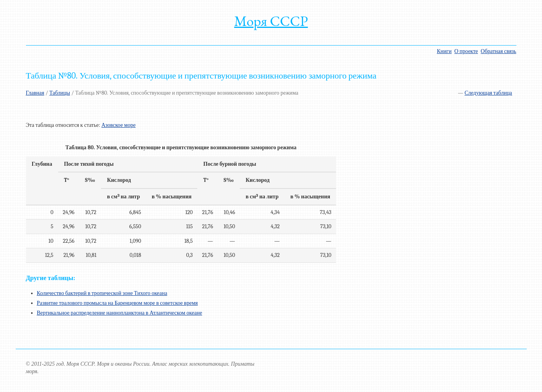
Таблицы (60, 93)
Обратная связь (498, 51)
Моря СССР (271, 21)
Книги (444, 51)
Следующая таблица (488, 93)
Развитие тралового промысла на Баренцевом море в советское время (118, 303)
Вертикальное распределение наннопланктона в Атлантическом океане (120, 313)
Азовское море (119, 125)
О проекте (466, 51)
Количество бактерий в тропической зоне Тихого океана (102, 293)
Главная (35, 93)
